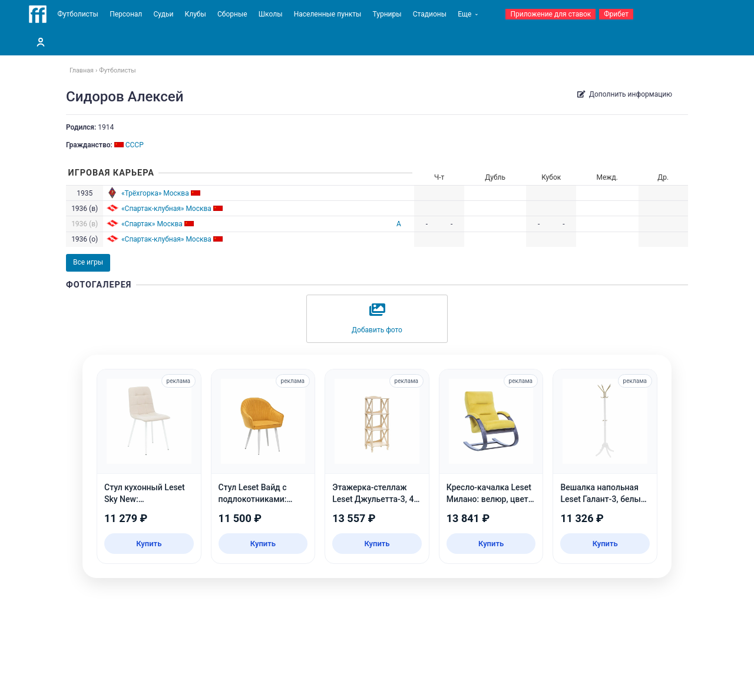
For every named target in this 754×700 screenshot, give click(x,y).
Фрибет (616, 14)
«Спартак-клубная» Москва (166, 209)
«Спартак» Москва (152, 224)
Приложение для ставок (550, 14)
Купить (149, 544)
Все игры (88, 262)
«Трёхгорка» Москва (155, 193)
